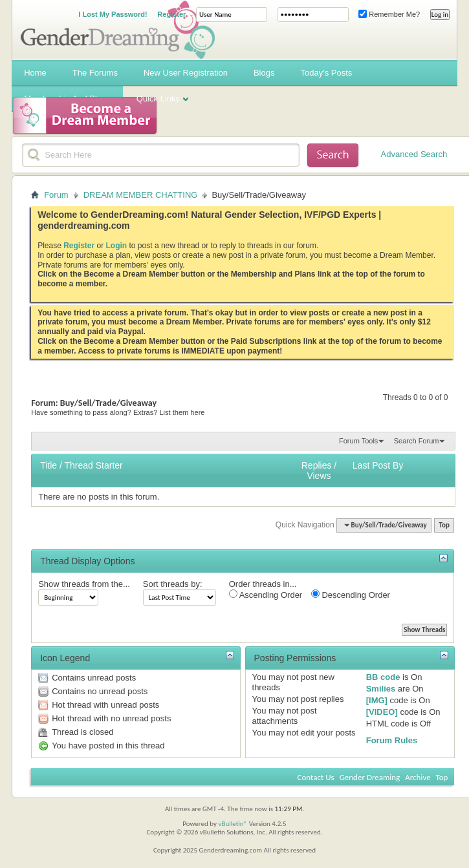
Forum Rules (392, 740)
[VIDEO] (382, 712)
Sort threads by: (173, 584)
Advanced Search (414, 154)
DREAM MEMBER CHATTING (141, 195)
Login (117, 246)
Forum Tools (358, 441)
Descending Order (351, 595)
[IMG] (377, 700)
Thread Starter (93, 465)
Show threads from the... (84, 584)
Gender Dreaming (370, 777)
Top (444, 525)
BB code (383, 677)
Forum (56, 195)
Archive (418, 777)
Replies (317, 465)
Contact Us (316, 777)
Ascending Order (266, 595)
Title (49, 465)
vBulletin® (233, 824)
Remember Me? (389, 14)
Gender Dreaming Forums (118, 30)
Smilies (381, 689)
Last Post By (378, 465)
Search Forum (417, 441)
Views (319, 476)
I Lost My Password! (113, 14)
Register (171, 14)
